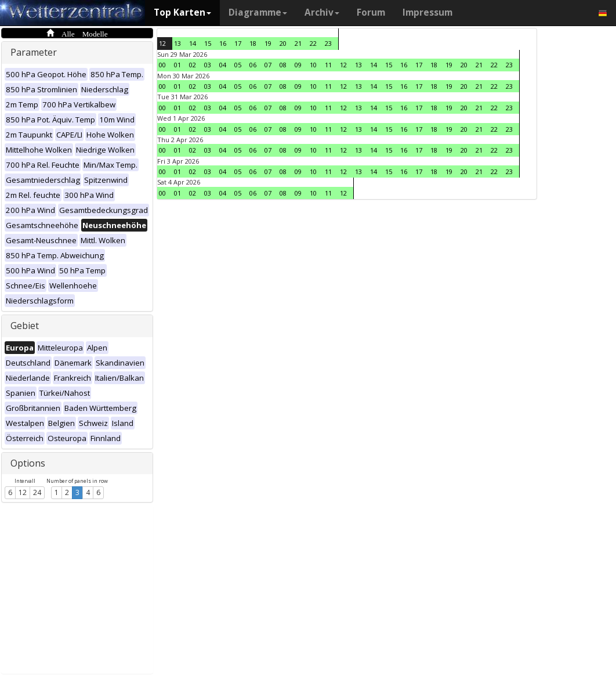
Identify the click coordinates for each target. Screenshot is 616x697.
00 (162, 65)
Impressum (427, 12)
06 (253, 65)
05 (238, 65)
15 (208, 43)
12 (23, 492)
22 (313, 43)
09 (298, 65)
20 (283, 43)
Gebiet (25, 326)
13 (177, 43)
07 (268, 65)
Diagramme (258, 12)
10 (313, 65)
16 (223, 43)
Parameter (34, 52)
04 (223, 65)
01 (177, 65)
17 (238, 43)
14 (193, 43)
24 (37, 492)
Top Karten (182, 12)
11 (328, 65)
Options (28, 463)
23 (328, 43)
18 (253, 43)
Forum (371, 12)
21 (298, 43)
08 (283, 65)
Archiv (322, 12)
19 (268, 43)
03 (208, 65)
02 (193, 65)
